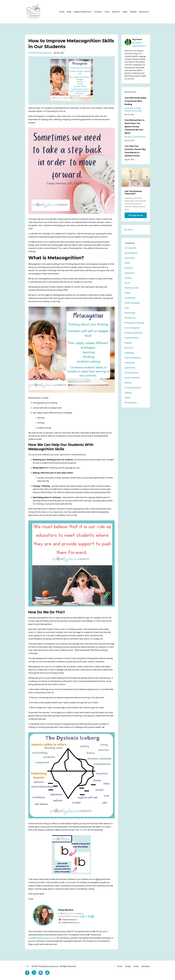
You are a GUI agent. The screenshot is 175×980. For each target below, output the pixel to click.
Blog (69, 12)
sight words (130, 368)
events (127, 283)
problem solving (35, 53)
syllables (128, 393)
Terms (120, 966)
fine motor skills (132, 288)
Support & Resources (83, 12)
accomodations (131, 253)
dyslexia (128, 278)
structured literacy (133, 388)
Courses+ (98, 12)
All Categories (130, 248)
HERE (82, 830)
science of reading (133, 358)
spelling (128, 383)
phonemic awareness (134, 333)
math (127, 308)
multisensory (130, 318)
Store (107, 12)
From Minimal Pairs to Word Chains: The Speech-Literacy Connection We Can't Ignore (135, 126)
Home (62, 12)
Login (125, 12)
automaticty (129, 108)
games (128, 293)
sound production (139, 137)
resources (47, 53)
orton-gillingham (132, 328)
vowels (128, 398)
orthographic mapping (134, 323)
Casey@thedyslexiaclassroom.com (42, 938)
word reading (136, 111)
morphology (130, 313)
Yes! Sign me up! (136, 215)
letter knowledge (132, 303)
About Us (116, 12)
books (127, 263)
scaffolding (129, 353)
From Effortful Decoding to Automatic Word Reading (135, 101)
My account (144, 12)
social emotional (132, 373)
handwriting (130, 298)
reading (128, 111)
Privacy (128, 966)
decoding (137, 108)
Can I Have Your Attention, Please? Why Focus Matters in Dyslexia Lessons (135, 151)
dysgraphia (130, 273)
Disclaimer (146, 966)
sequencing (130, 363)
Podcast (133, 12)
